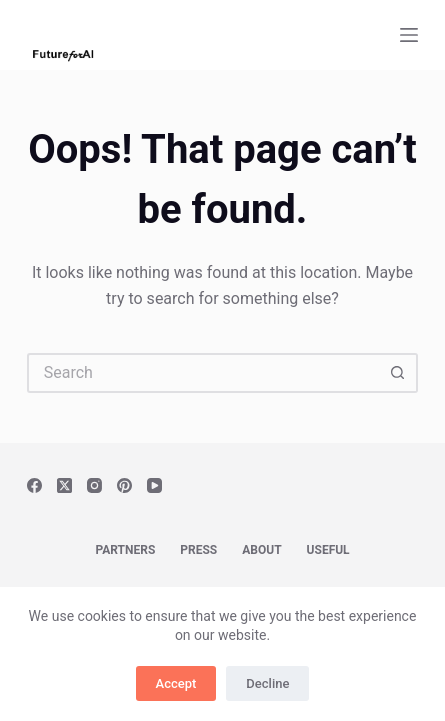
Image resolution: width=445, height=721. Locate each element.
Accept (176, 683)
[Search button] (398, 373)
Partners (125, 550)
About (261, 550)
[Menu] (409, 35)
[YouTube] (154, 485)
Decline (267, 683)
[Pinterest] (124, 485)
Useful (328, 550)
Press (198, 550)
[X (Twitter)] (64, 485)
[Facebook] (34, 485)
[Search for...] (203, 373)
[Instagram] (94, 485)
